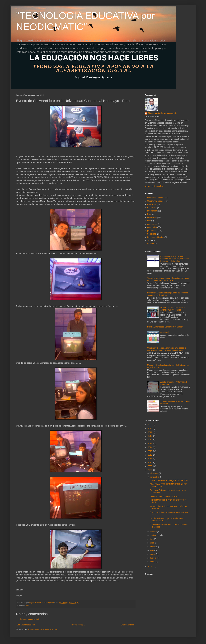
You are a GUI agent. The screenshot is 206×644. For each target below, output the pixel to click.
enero (153, 562)
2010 (150, 463)
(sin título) (165, 332)
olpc (149, 221)
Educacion (152, 204)
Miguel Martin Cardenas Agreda (163, 113)
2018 (150, 436)
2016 (150, 444)
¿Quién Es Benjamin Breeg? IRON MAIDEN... (169, 480)
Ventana (151, 244)
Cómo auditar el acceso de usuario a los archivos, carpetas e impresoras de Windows (175, 259)
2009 (150, 466)
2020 (150, 428)
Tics (149, 241)
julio (152, 539)
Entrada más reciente (26, 625)
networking (152, 217)
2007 (150, 567)
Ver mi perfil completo (154, 186)
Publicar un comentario (30, 619)
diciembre (155, 473)
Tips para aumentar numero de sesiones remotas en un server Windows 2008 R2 (168, 279)
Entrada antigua (128, 625)
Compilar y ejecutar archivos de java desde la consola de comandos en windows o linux (167, 349)
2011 (150, 459)
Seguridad (152, 234)
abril (152, 550)
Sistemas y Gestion (156, 237)
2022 (150, 425)
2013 (150, 451)
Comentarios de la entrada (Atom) (43, 629)
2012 (150, 455)
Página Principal (78, 625)
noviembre (155, 477)
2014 (150, 447)
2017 (150, 440)
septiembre (155, 535)
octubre (154, 532)
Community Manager (156, 201)
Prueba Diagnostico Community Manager (165, 327)
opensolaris (152, 224)
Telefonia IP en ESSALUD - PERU (164, 496)
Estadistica (152, 208)
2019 (150, 432)
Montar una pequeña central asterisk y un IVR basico (173, 309)
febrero (153, 558)
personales (152, 227)
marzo (153, 554)
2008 (150, 470)
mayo (153, 547)
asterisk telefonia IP (156, 198)
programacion (153, 231)
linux (27, 605)
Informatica (152, 211)
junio (152, 543)
